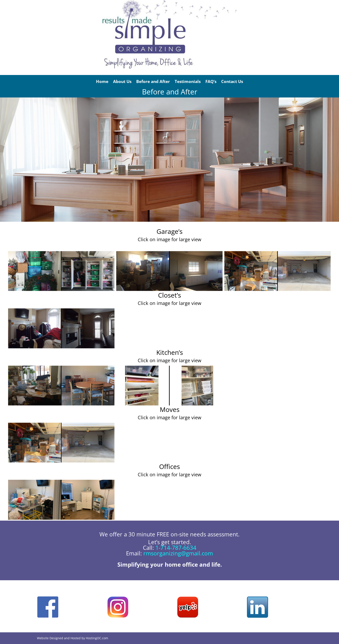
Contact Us (232, 82)
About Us (122, 82)
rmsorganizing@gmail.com (178, 553)
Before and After (153, 82)
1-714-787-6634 (176, 548)
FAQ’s (211, 82)
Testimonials (188, 82)
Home (102, 82)
